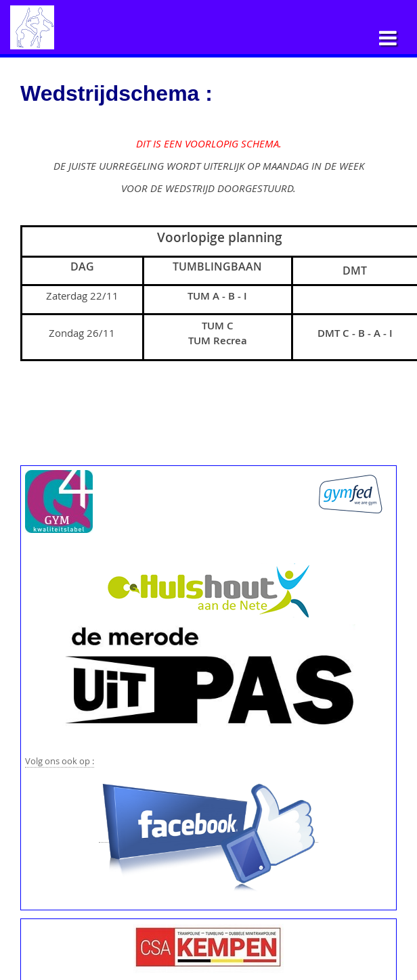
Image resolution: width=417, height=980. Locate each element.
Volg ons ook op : (60, 761)
